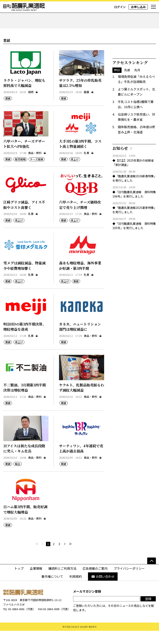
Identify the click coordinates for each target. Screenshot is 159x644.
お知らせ (120, 161)
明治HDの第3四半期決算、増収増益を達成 (25, 340)
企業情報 (36, 582)
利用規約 (76, 590)
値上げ (75, 173)
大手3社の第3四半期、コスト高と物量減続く (80, 157)
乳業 (89, 166)
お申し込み (138, 7)
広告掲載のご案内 (95, 582)
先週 (127, 83)
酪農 (89, 105)
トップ (19, 582)
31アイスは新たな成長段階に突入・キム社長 (24, 462)
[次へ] (65, 557)
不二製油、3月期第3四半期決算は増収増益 (25, 401)
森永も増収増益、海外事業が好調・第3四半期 (80, 279)
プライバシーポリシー (129, 582)
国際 (33, 105)
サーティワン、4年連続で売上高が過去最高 (81, 462)
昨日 (117, 83)
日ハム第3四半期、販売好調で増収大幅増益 (25, 523)
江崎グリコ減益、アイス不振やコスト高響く (24, 218)
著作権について (52, 590)
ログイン (120, 7)
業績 (8, 112)
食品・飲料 (37, 166)
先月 (137, 83)
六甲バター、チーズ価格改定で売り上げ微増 (80, 218)
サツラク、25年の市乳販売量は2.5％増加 (80, 96)
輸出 (18, 477)
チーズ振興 (37, 173)
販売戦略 (20, 173)
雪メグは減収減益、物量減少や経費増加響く (24, 279)
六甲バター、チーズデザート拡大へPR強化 (24, 157)
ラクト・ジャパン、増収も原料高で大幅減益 (24, 96)
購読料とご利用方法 (62, 582)
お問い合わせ (103, 590)
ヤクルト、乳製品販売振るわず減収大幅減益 (82, 401)
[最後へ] (70, 557)
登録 (148, 612)
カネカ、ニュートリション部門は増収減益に (80, 340)
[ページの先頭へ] (152, 574)
